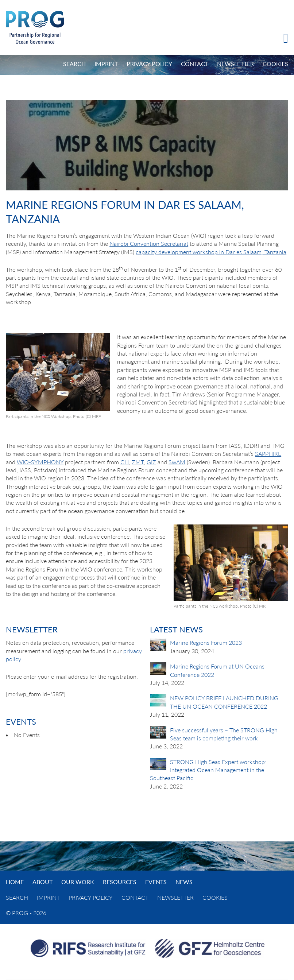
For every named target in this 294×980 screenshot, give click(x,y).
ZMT (138, 462)
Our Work (78, 882)
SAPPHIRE (268, 454)
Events (156, 882)
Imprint (106, 64)
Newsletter (235, 64)
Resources (120, 882)
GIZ (151, 462)
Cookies (275, 64)
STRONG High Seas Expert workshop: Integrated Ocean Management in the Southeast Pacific (208, 770)
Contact (195, 64)
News (184, 882)
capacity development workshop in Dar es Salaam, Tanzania (211, 252)
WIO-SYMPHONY (40, 462)
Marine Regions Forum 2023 (206, 642)
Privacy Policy (149, 64)
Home (15, 882)
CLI (125, 462)
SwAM (177, 462)
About (42, 882)
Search (74, 64)
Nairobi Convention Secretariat (149, 243)
